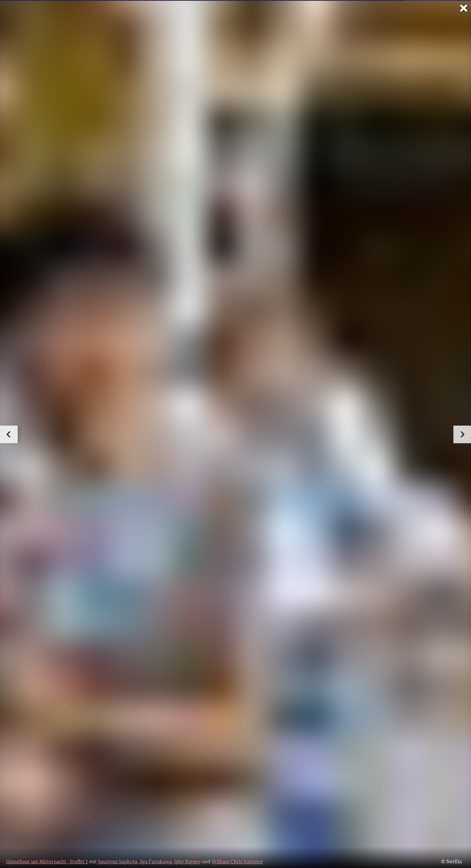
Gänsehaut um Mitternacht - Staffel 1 (47, 861)
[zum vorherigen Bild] (9, 434)
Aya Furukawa (156, 861)
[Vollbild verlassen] (464, 8)
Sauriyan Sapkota (118, 861)
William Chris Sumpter (237, 861)
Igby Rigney (187, 861)
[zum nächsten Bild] (462, 434)
